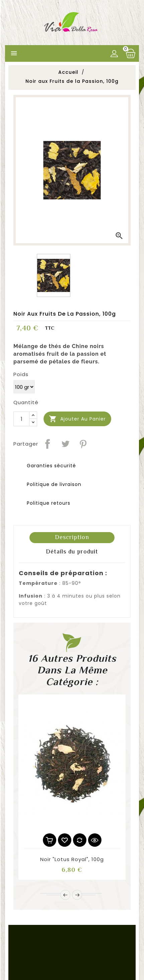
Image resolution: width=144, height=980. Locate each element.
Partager (48, 444)
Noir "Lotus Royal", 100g (72, 859)
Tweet (65, 444)
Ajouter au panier (77, 419)
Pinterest (83, 444)
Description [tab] (72, 537)
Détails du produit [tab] (72, 551)
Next (77, 895)
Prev (65, 895)
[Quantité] (21, 419)
